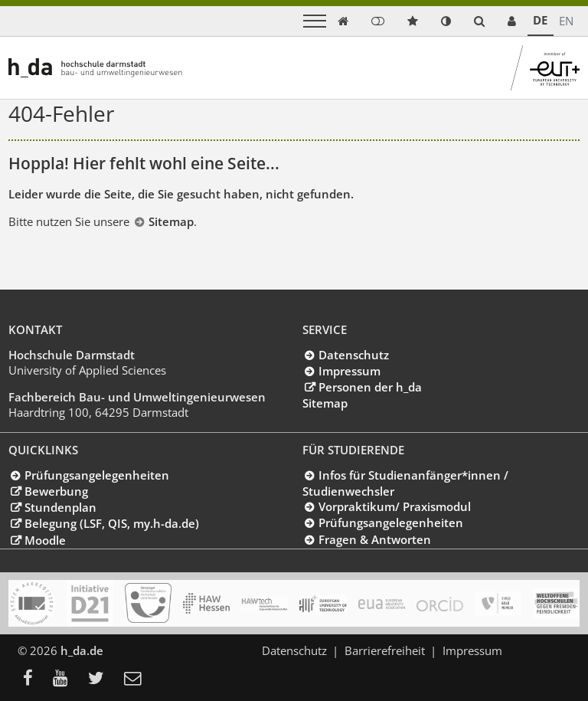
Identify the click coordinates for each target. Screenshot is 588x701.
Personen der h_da (370, 387)
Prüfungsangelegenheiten (97, 475)
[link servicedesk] (512, 21)
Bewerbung (56, 491)
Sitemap (171, 221)
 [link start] (343, 21)
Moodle (45, 540)
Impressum (350, 371)
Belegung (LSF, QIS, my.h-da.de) (112, 523)
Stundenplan (60, 507)
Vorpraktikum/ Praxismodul (395, 506)
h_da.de (82, 650)
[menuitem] (33, 679)
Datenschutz (354, 355)
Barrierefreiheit (385, 650)
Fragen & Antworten (375, 539)
